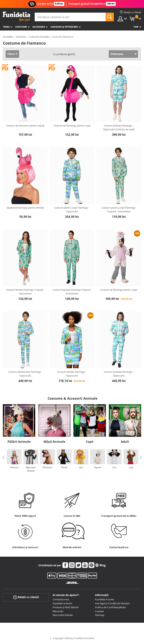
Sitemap (100, 615)
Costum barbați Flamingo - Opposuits (119, 374)
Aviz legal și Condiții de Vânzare (112, 603)
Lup (131, 467)
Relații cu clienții (26, 597)
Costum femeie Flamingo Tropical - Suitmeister (25, 292)
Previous (3, 457)
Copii (90, 442)
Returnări (58, 611)
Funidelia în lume (105, 599)
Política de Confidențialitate (110, 607)
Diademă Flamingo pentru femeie (25, 208)
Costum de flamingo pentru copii (72, 126)
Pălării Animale (19, 442)
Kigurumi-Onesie (31, 469)
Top (136, 27)
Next (141, 457)
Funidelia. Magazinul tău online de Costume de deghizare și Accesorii (16, 17)
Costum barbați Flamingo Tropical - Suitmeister (72, 292)
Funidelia (8, 37)
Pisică (64, 467)
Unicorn (14, 467)
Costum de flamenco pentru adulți (25, 126)
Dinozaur (48, 467)
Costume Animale (39, 37)
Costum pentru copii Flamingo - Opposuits (72, 210)
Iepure (98, 467)
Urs (114, 467)
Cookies (99, 611)
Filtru (11, 54)
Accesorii (39, 27)
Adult (125, 442)
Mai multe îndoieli (63, 615)
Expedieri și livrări (62, 603)
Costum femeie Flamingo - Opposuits (72, 374)
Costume (21, 27)
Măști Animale (54, 442)
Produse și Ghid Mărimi (66, 607)
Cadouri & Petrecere (64, 27)
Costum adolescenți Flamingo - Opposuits (25, 374)
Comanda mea (61, 599)
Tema (6, 27)
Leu (81, 467)
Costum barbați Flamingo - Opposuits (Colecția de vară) (119, 127)
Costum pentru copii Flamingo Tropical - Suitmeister (119, 210)
